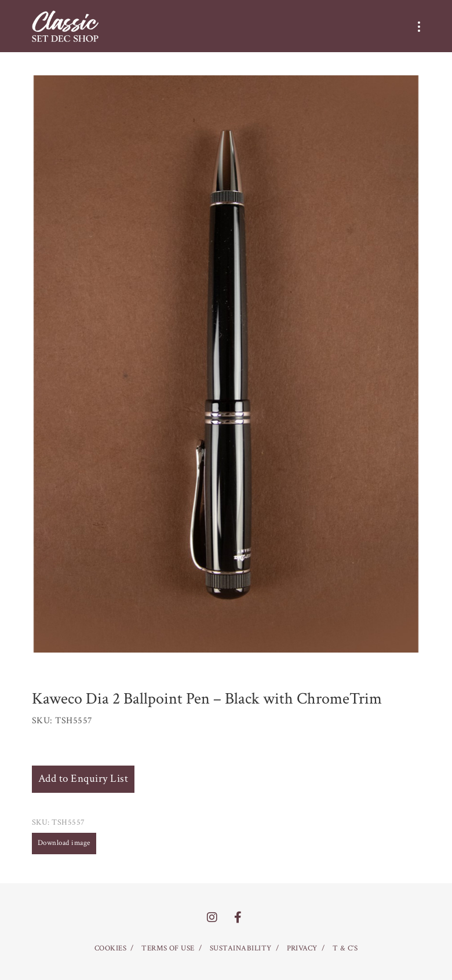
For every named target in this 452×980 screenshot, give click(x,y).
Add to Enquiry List (83, 779)
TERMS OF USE (168, 948)
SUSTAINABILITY (241, 948)
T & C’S (345, 948)
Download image (64, 843)
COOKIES (110, 948)
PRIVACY (302, 948)
